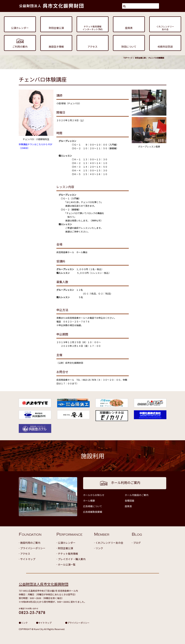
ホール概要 (89, 501)
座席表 (128, 506)
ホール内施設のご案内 (137, 495)
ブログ (137, 543)
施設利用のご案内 (30, 543)
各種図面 (129, 501)
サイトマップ (28, 559)
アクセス (25, 554)
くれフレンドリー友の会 (109, 543)
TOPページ (128, 58)
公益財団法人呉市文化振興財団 (44, 584)
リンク (99, 548)
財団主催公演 (140, 58)
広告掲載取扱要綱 (93, 512)
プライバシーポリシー (33, 548)
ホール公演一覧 (67, 564)
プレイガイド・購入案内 (72, 559)
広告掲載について (93, 506)
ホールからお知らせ (94, 495)
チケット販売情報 (68, 554)
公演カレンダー (67, 543)
